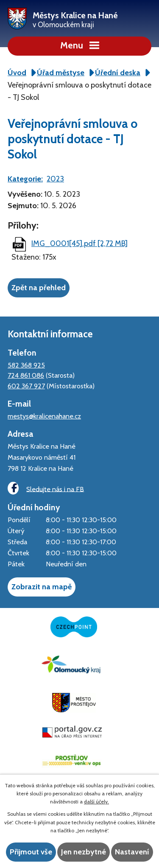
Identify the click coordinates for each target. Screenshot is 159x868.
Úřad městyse (61, 73)
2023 (55, 179)
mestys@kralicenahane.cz (44, 416)
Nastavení (132, 852)
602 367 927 (26, 386)
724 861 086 (26, 375)
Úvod (17, 73)
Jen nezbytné (84, 852)
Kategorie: (25, 179)
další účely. (96, 802)
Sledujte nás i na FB (46, 488)
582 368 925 (26, 365)
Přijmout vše (31, 852)
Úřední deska (118, 73)
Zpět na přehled (39, 288)
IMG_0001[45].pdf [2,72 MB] (79, 243)
